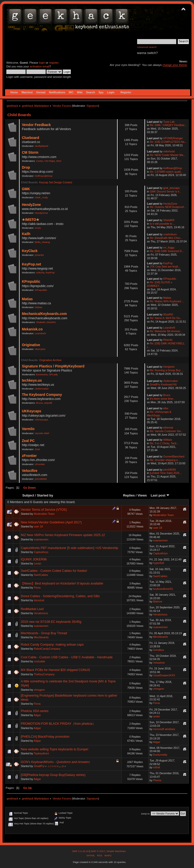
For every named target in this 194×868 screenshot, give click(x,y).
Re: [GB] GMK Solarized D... (167, 251)
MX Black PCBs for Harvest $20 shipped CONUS (55, 670)
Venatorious (41, 613)
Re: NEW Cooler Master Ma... (168, 155)
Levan (37, 563)
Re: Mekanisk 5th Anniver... (166, 331)
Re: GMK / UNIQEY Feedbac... (168, 125)
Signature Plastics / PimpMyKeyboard (53, 366)
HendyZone (31, 205)
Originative (31, 345)
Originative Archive (50, 360)
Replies (129, 495)
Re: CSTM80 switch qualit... (166, 172)
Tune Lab (169, 122)
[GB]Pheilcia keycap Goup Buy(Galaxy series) (53, 775)
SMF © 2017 (98, 851)
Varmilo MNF (42, 433)
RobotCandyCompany (47, 649)
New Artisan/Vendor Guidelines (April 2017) (51, 522)
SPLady (53, 374)
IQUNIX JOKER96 (34, 559)
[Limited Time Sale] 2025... (166, 473)
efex (166, 408)
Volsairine (159, 663)
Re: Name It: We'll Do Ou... (166, 318)
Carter (39, 161)
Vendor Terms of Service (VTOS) (44, 510)
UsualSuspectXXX (164, 675)
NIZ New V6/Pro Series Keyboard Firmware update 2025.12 (63, 535)
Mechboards (41, 637)
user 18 (38, 526)
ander (157, 716)
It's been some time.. (162, 399)
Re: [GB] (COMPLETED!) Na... (168, 142)
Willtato (168, 440)
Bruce (39, 403)
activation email (39, 66)
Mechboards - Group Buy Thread (44, 633)
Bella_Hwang (42, 242)
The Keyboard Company (42, 395)
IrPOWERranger (173, 138)
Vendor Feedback (36, 125)
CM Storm (30, 153)
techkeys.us (32, 380)
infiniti (157, 767)
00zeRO (51, 322)
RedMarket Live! (32, 609)
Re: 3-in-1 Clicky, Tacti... (164, 443)
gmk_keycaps (172, 188)
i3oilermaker (42, 389)
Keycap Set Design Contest (56, 182)
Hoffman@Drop (44, 176)
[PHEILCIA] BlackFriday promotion (45, 737)
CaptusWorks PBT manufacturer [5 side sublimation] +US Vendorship (69, 548)
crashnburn (170, 234)
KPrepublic (31, 282)
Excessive (42, 374)
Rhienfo (168, 340)
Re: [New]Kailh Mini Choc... (166, 238)
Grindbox (159, 650)
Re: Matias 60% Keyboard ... (167, 301)
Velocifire (30, 471)
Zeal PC (28, 441)
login (42, 63)
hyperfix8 (159, 563)
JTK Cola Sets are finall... (165, 267)
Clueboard (30, 138)
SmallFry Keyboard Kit (163, 384)
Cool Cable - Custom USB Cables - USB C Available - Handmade (67, 657)
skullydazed (41, 146)
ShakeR (41, 322)
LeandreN (40, 333)
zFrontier (29, 456)
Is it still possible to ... (163, 224)
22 (63, 766)
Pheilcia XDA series (35, 711)
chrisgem (39, 690)
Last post (160, 495)
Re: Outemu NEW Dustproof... (168, 207)
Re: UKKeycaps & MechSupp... (159, 414)
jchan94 (39, 255)
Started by (45, 495)
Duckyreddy (160, 755)
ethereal (168, 428)
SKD (59, 161)
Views (142, 495)
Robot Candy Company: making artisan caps (52, 645)
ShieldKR (169, 220)
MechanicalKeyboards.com (44, 314)
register (54, 63)
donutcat (39, 600)
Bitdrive (158, 601)
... (60, 766)
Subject (28, 495)
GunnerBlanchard (174, 456)
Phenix (157, 780)
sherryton (40, 349)
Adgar (37, 715)
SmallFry (39, 766)
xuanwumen (41, 539)
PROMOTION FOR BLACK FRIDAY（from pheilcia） (58, 724)
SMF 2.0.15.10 (81, 851)
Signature (92, 106)
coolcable (39, 661)
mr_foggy (169, 247)
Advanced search (147, 47)
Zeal (37, 449)
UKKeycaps (31, 411)
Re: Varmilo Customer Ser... (166, 431)
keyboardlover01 (163, 589)
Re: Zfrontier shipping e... (165, 460)
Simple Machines (116, 851)
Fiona (37, 588)
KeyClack (30, 251)
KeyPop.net (31, 264)
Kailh (26, 234)
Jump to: (146, 814)
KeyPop (50, 272)
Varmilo (28, 429)
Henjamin (169, 367)
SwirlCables (41, 575)
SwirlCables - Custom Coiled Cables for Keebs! (54, 571)
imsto (38, 228)
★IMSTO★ (31, 220)
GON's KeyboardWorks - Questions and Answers (55, 762)
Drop (26, 167)
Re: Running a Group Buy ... (167, 370)
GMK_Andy (41, 197)
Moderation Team (44, 514)
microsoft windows (164, 729)
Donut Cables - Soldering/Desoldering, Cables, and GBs (60, 596)
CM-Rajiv (50, 161)
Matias (27, 299)
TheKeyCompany (44, 674)
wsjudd (48, 403)
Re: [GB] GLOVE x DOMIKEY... (160, 284)
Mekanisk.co (32, 329)
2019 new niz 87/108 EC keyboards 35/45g (51, 622)
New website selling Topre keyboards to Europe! (55, 749)
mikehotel (169, 151)
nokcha (40, 272)
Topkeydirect (41, 753)
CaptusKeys (41, 552)
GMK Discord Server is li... (166, 191)
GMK (26, 189)
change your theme (175, 65)
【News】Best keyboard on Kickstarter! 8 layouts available (62, 583)
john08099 (41, 479)
